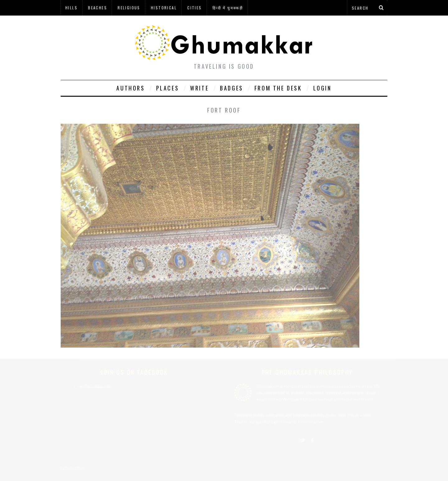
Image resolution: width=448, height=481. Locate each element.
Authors (131, 88)
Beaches (98, 8)
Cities (194, 8)
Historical (164, 8)
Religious (129, 8)
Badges (232, 88)
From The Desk (278, 88)
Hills (71, 8)
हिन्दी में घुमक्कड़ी (228, 8)
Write (199, 88)
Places (168, 88)
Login (322, 88)
